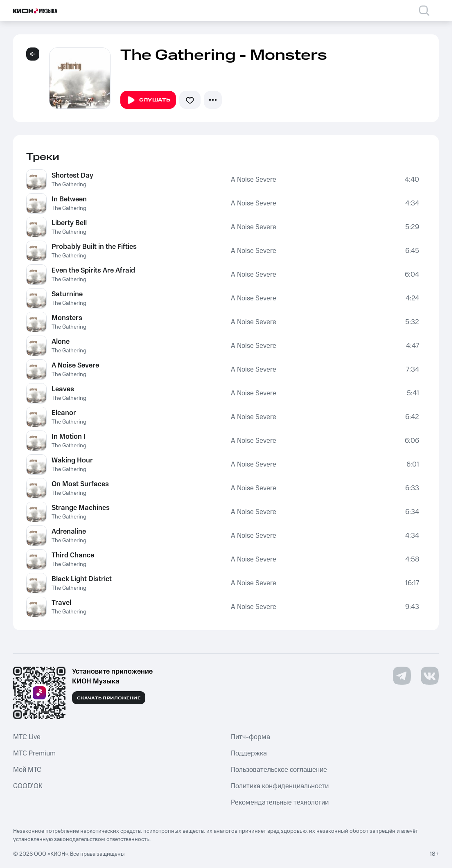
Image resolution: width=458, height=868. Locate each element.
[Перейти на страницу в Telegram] (402, 676)
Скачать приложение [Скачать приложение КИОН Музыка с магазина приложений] (109, 698)
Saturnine (67, 294)
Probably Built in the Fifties (94, 247)
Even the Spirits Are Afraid (93, 271)
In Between (69, 199)
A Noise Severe (254, 180)
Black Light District (82, 579)
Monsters (67, 318)
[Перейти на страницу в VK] (430, 676)
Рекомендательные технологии (280, 803)
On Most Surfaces (80, 484)
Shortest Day (72, 176)
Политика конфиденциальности (280, 786)
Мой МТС (27, 770)
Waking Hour (72, 460)
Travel (61, 603)
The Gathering (69, 185)
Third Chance (73, 555)
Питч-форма (250, 737)
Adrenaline (69, 532)
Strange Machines (81, 508)
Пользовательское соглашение (279, 770)
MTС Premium (34, 753)
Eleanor (64, 413)
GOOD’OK (28, 786)
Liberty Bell (69, 223)
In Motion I (69, 437)
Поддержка (249, 753)
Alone (61, 342)
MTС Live (27, 737)
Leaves (63, 389)
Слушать (148, 100)
